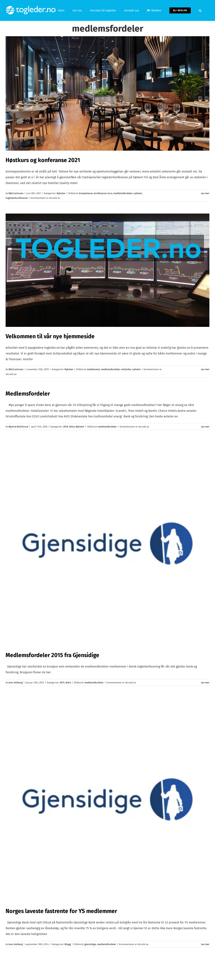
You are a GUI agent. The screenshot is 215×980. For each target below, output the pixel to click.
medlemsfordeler (123, 193)
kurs (110, 193)
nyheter (138, 193)
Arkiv (72, 427)
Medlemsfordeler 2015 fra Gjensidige (52, 655)
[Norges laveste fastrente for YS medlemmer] (107, 800)
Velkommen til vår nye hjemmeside (50, 336)
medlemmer (93, 369)
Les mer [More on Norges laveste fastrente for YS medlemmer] (205, 944)
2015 (62, 683)
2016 (66, 427)
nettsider (126, 369)
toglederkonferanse (17, 198)
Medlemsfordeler (28, 394)
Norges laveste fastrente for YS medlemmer (61, 911)
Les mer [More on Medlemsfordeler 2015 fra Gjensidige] (205, 683)
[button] (200, 10)
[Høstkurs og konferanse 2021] (107, 93)
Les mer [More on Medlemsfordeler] (205, 427)
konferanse (100, 193)
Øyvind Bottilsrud (18, 427)
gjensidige (90, 944)
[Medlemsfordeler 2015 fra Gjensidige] (107, 544)
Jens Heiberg (16, 683)
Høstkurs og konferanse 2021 (43, 160)
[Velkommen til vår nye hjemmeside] (107, 270)
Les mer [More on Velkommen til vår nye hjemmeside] (205, 369)
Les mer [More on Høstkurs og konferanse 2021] (205, 193)
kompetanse (86, 193)
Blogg (68, 944)
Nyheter (61, 193)
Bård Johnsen (16, 193)
